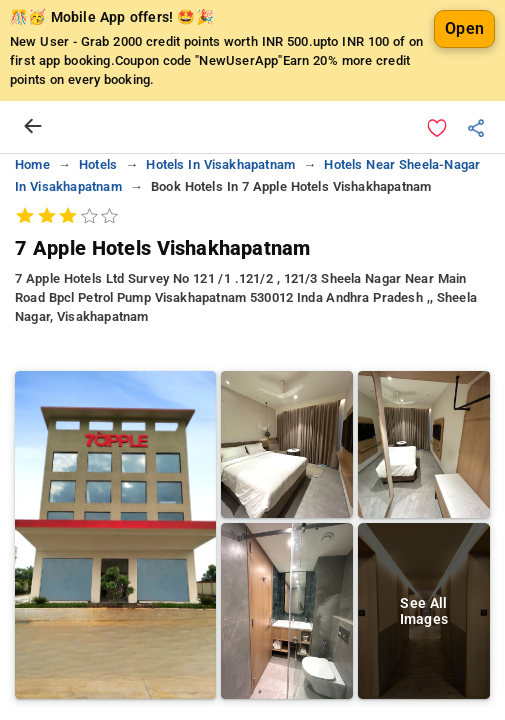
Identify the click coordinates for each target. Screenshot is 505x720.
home (32, 164)
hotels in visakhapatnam (220, 164)
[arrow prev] (33, 127)
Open (464, 28)
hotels (98, 164)
